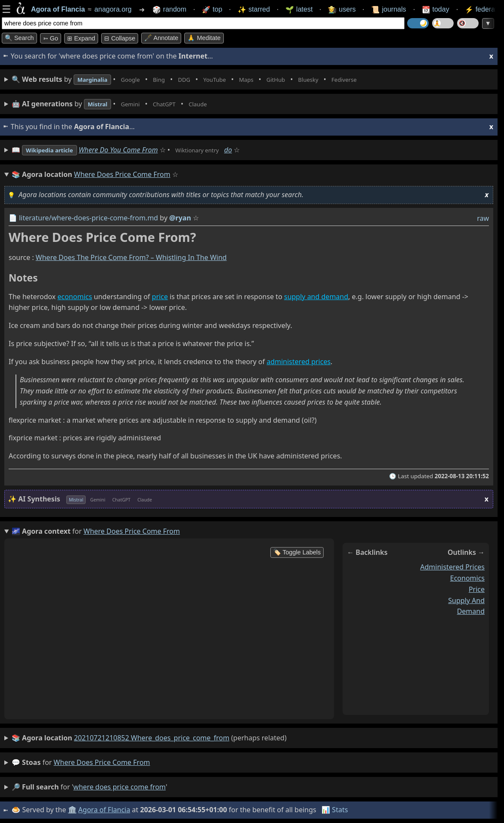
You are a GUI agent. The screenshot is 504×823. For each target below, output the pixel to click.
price (160, 297)
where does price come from (102, 762)
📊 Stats (335, 810)
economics (74, 297)
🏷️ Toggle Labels (297, 552)
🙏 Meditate (204, 38)
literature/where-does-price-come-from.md (88, 218)
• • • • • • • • (206, 79)
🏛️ (73, 810)
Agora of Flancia (105, 810)
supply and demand (316, 297)
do (249, 150)
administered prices (298, 362)
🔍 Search (19, 38)
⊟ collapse (120, 38)
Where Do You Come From (129, 150)
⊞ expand (81, 38)
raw (483, 218)
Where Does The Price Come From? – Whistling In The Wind (131, 258)
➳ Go (51, 38)
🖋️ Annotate (161, 38)
